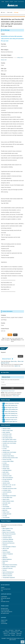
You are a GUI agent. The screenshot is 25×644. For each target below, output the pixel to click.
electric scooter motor (8, 430)
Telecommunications (7, 574)
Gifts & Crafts (6, 548)
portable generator (7, 514)
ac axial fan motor (7, 454)
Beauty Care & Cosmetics (9, 532)
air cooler (5, 516)
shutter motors (6, 512)
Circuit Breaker (6, 517)
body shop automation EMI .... (11, 418)
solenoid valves (6, 450)
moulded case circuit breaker (9, 443)
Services (5, 570)
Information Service (5, 602)
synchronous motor (7, 434)
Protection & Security (7, 568)
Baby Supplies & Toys (8, 529)
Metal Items (5, 561)
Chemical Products (7, 536)
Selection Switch (6, 429)
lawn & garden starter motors (9, 440)
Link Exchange (4, 623)
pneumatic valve (6, 503)
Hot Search (11, 630)
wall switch (5, 505)
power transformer (7, 487)
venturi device (6, 447)
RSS (21, 632)
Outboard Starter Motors (8, 456)
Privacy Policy (7, 635)
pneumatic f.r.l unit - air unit (9, 485)
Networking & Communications (10, 565)
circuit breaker (6, 507)
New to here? (12, 391)
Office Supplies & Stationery (9, 567)
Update (16, 2)
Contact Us (3, 622)
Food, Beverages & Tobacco (9, 547)
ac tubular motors (7, 490)
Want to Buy (14, 361)
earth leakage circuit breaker (9, 496)
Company (3, 315)
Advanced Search (6, 359)
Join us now (16, 396)
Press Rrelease (6, 632)
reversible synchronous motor (10, 441)
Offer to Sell (20, 361)
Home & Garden (6, 552)
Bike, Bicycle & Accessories (9, 534)
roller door (5, 445)
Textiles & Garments (7, 576)
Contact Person (5, 329)
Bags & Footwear (7, 530)
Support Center (4, 620)
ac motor (5, 449)
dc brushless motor (7, 436)
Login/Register (4, 597)
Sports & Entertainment (8, 572)
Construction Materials (8, 539)
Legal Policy (19, 633)
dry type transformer (7, 479)
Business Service (5, 363)
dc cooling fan (6, 481)
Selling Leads (20, 58)
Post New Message (5, 610)
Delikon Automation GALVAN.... (11, 403)
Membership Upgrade (6, 598)
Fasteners (5, 545)
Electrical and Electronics (8, 543)
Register (12, 2)
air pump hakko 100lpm (8, 461)
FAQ (2, 591)
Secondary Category (6, 55)
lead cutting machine (7, 438)
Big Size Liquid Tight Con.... (10, 422)
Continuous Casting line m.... (11, 415)
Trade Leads (10, 12)
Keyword (3, 352)
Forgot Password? (5, 391)
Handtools (5, 550)
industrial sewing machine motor (10, 458)
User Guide (19, 635)
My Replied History (5, 613)
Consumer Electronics (8, 541)
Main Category (5, 50)
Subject (3, 34)
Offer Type (4, 69)
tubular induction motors (8, 501)
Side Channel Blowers (8, 478)
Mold (4, 563)
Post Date (3, 44)
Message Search (5, 608)
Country (3, 63)
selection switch (6, 483)
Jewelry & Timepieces (8, 554)
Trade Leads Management (7, 612)
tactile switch (6, 472)
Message (3, 74)
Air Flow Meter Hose (7, 497)
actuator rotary (6, 469)
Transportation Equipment (9, 577)
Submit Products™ (15, 632)
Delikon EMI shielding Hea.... (11, 409)
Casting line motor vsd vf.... (10, 419)
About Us (6, 633)
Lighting (4, 556)
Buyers (7, 2)
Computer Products (7, 538)
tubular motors (6, 499)
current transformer (7, 492)
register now (17, 366)
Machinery (5, 558)
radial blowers (6, 465)
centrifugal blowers (7, 470)
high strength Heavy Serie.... (10, 407)
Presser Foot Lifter (7, 459)
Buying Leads (4, 60)
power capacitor (6, 432)
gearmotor (5, 494)
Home (3, 2)
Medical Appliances (7, 559)
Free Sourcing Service (6, 589)
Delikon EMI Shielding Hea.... (10, 405)
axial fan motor (6, 474)
